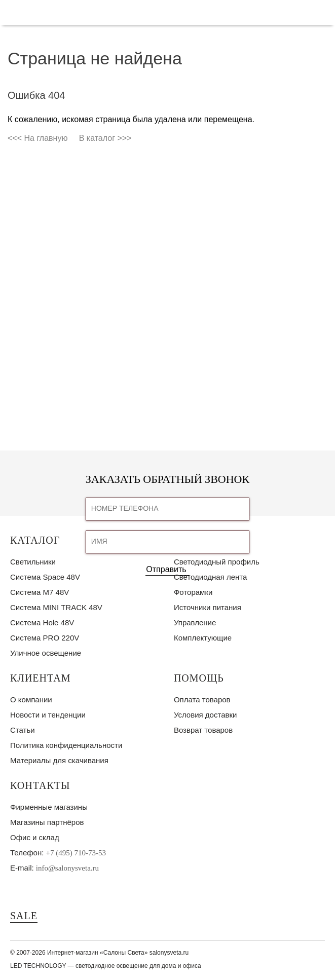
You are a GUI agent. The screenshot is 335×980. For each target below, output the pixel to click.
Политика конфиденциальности (66, 745)
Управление (195, 623)
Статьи (23, 730)
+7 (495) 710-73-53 (76, 853)
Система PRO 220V (45, 638)
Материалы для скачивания (59, 760)
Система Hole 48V (42, 623)
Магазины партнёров (47, 822)
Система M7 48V (40, 592)
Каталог (35, 540)
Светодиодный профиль (217, 562)
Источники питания (208, 607)
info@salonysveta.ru (67, 868)
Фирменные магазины (49, 807)
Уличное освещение (46, 653)
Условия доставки (205, 715)
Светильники (33, 562)
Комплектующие (203, 638)
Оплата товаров (202, 700)
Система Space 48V (45, 577)
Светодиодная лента (210, 577)
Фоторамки (193, 592)
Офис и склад (35, 837)
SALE (24, 916)
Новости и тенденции (48, 715)
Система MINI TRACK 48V (56, 607)
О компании (31, 700)
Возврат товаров (203, 730)
